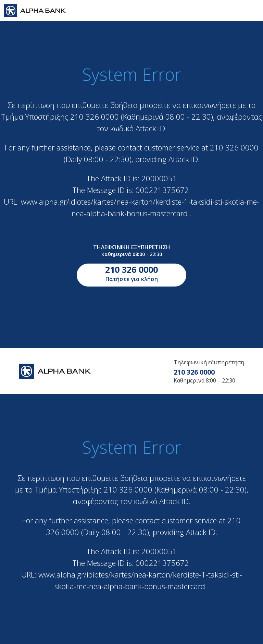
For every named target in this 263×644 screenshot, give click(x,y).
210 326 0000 (194, 372)
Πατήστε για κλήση (131, 273)
